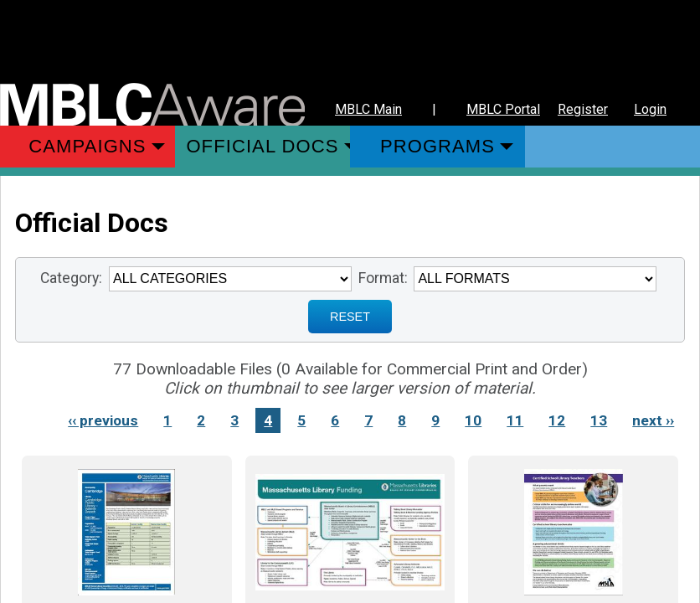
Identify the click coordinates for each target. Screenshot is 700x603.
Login (650, 109)
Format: (383, 278)
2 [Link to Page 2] (201, 420)
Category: (71, 278)
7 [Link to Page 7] (368, 420)
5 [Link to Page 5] (301, 420)
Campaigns (87, 146)
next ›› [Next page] (653, 420)
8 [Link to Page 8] (402, 420)
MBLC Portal (503, 109)
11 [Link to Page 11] (515, 420)
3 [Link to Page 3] (234, 420)
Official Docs (262, 146)
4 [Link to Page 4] (268, 420)
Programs (437, 146)
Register (583, 109)
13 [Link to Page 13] (599, 420)
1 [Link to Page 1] (167, 420)
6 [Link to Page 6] (335, 420)
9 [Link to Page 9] (435, 420)
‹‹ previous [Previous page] (103, 420)
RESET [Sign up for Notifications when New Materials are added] (350, 317)
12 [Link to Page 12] (557, 420)
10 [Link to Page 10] (473, 420)
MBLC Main (368, 109)
